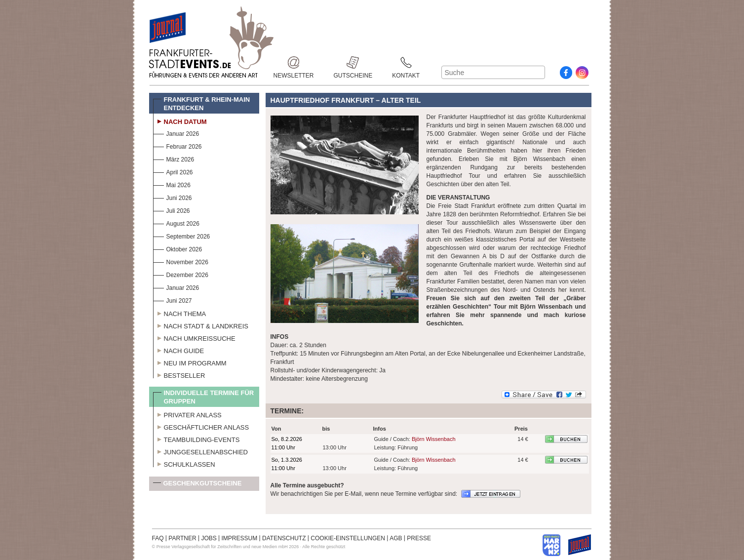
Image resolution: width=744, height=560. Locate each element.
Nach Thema (180, 313)
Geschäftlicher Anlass (201, 426)
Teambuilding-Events (196, 439)
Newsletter (294, 62)
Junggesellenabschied (201, 451)
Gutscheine (353, 62)
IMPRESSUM (240, 538)
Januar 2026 (176, 133)
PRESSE (419, 538)
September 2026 (182, 235)
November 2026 (181, 261)
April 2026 (173, 171)
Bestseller (179, 374)
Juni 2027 (173, 300)
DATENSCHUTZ (284, 538)
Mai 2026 (172, 184)
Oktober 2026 (178, 248)
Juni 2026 (173, 197)
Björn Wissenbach (434, 439)
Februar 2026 (177, 145)
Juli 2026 (172, 210)
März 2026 (174, 158)
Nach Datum (180, 120)
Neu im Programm (190, 362)
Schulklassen (184, 463)
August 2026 (176, 222)
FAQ (158, 538)
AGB (396, 538)
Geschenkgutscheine (197, 485)
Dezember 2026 (181, 274)
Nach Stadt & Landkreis (201, 325)
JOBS (209, 538)
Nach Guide (179, 350)
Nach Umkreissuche (194, 337)
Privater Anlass (187, 414)
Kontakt (406, 62)
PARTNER (182, 538)
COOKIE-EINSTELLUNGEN (348, 538)
